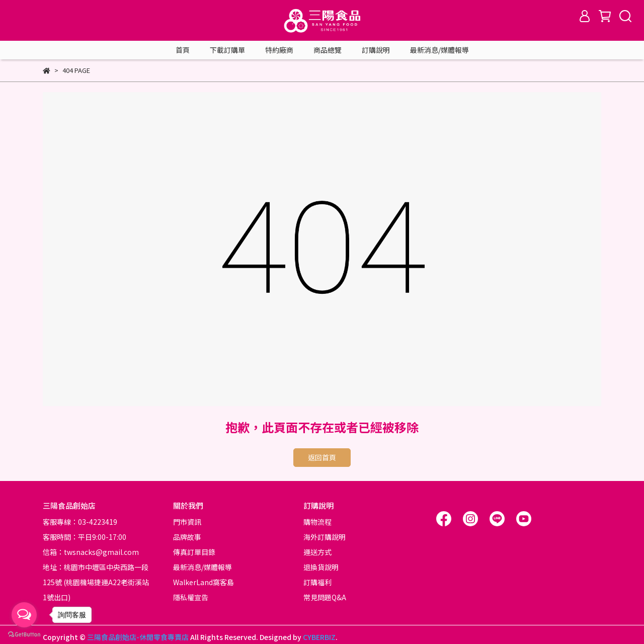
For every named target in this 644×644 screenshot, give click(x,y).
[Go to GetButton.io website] (24, 634)
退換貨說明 (321, 567)
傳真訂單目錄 (194, 552)
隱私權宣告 (191, 597)
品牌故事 (187, 537)
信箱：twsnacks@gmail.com (91, 552)
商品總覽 (328, 50)
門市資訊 (187, 522)
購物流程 (317, 522)
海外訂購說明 (325, 537)
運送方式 (317, 552)
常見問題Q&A (325, 597)
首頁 (183, 50)
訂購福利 (317, 582)
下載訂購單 (227, 50)
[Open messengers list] (24, 615)
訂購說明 (376, 50)
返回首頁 (322, 457)
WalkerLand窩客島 (204, 582)
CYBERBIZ (319, 637)
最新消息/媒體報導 (439, 50)
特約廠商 (279, 50)
